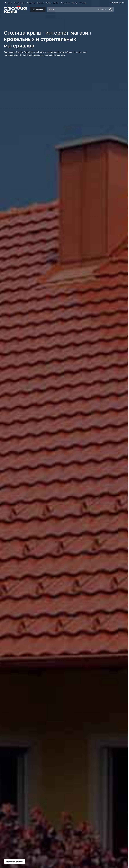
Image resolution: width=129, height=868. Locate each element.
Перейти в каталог (14, 862)
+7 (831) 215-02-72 (117, 3)
